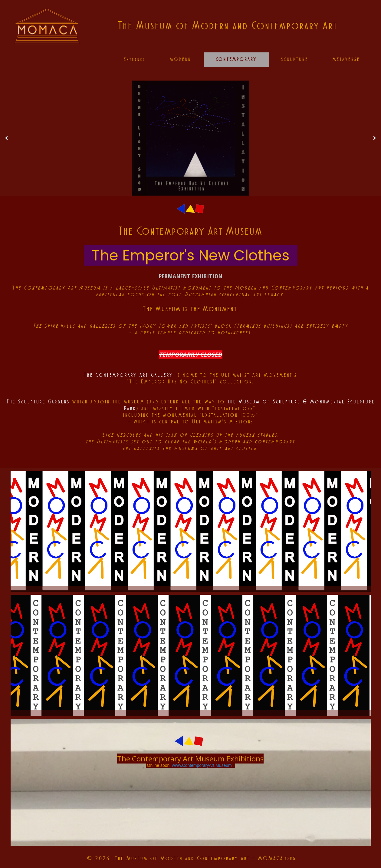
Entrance (135, 59)
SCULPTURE (295, 59)
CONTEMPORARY (236, 59)
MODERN (181, 59)
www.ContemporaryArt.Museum (202, 765)
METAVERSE (346, 59)
